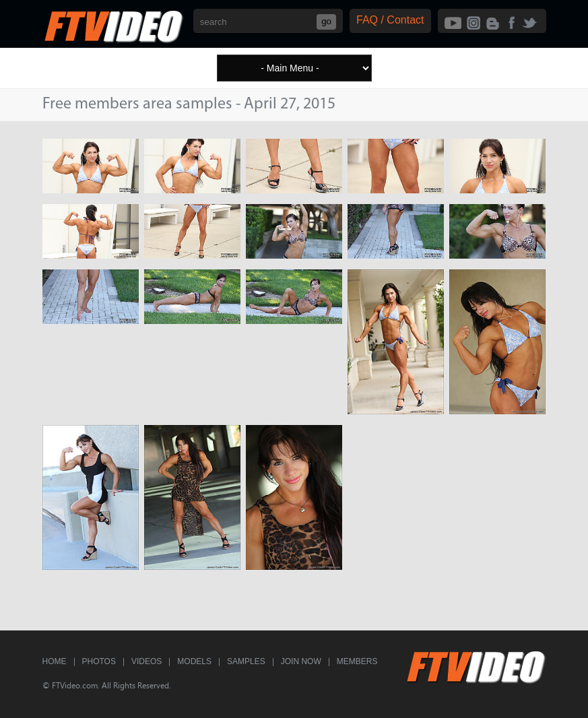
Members (357, 661)
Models (194, 661)
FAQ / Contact (390, 20)
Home (55, 661)
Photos (99, 661)
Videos (146, 661)
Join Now (301, 661)
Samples (246, 661)
